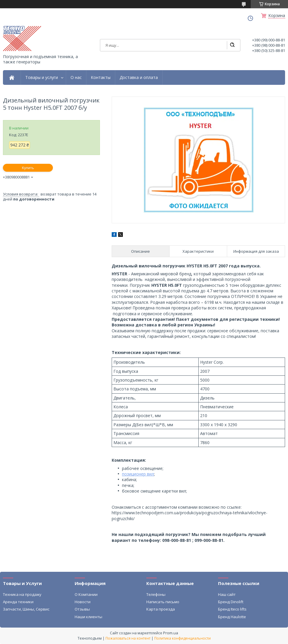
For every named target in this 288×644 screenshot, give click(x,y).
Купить (28, 168)
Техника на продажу (22, 594)
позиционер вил (138, 474)
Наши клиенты (88, 617)
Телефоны (156, 594)
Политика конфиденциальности (182, 638)
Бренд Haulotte (232, 617)
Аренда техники (18, 602)
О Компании (86, 594)
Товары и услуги (42, 77)
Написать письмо (163, 602)
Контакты (101, 77)
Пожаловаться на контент (128, 638)
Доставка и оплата (139, 77)
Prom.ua (171, 633)
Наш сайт (227, 594)
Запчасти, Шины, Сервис (26, 609)
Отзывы (82, 609)
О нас (76, 77)
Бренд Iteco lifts (232, 609)
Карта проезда (161, 609)
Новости (83, 602)
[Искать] (232, 45)
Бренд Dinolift (231, 602)
